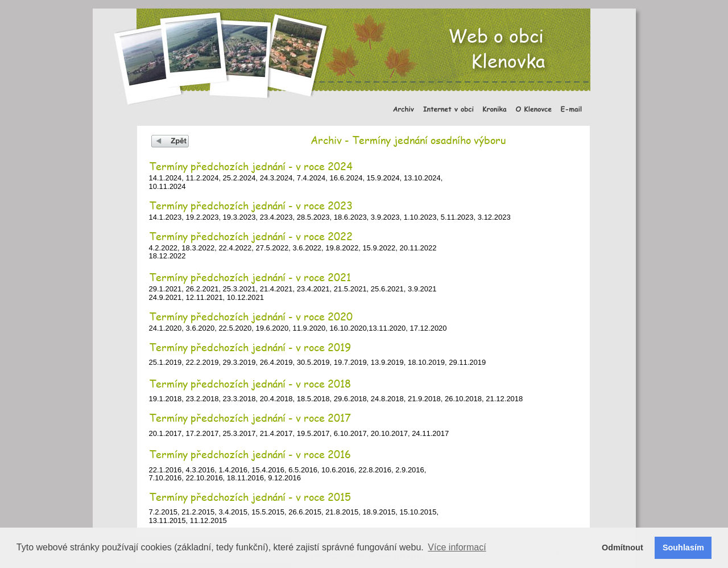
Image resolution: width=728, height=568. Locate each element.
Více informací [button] (457, 547)
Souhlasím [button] (683, 548)
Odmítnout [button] (622, 548)
